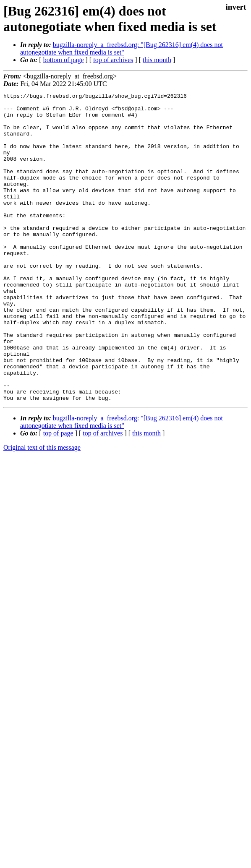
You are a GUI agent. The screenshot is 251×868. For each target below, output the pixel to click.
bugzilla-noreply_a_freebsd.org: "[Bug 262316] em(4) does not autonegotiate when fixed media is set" (122, 48)
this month (157, 60)
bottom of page (64, 60)
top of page (58, 495)
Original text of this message (42, 509)
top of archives (113, 60)
